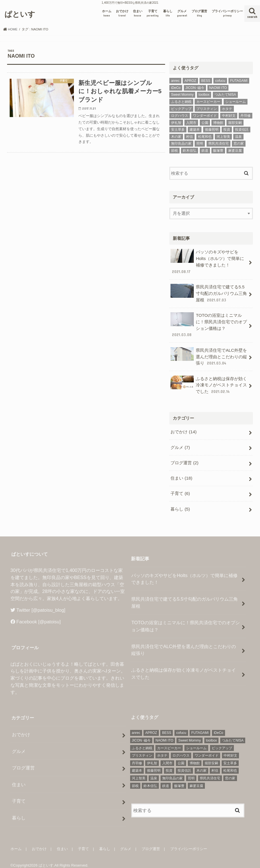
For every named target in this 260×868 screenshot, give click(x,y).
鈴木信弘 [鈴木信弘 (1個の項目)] (190, 151)
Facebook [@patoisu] (39, 616)
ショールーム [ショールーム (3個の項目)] (236, 102)
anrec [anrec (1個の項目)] (175, 81)
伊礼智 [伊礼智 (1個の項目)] (176, 123)
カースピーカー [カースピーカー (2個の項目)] (208, 102)
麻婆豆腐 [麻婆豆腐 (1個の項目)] (235, 151)
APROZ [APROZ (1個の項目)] (190, 81)
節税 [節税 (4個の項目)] (174, 151)
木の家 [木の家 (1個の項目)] (176, 137)
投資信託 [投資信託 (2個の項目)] (242, 130)
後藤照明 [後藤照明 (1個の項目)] (212, 130)
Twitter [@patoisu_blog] (41, 604)
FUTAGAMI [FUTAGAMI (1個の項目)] (239, 81)
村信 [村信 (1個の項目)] (190, 137)
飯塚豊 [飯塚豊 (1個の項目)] (218, 151)
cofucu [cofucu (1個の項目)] (220, 81)
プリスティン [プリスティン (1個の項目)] (207, 109)
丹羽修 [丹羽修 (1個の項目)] (246, 116)
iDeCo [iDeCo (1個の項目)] (176, 88)
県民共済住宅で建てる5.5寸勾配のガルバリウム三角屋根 (209, 292)
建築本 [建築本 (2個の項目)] (195, 130)
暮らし (168, 13)
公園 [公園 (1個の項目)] (205, 123)
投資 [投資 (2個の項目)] (227, 130)
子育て (153, 13)
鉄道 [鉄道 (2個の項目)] (205, 151)
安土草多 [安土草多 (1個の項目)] (178, 130)
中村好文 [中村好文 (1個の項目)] (229, 116)
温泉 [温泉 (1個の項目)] (238, 137)
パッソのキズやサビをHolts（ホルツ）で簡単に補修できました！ (207, 261)
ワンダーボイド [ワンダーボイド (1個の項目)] (205, 116)
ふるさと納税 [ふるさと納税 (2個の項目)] (181, 102)
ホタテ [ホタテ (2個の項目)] (227, 109)
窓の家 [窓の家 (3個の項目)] (239, 143)
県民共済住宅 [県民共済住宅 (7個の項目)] (219, 143)
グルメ (182, 13)
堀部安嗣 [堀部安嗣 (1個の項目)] (235, 123)
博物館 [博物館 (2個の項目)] (218, 123)
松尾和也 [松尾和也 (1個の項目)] (205, 137)
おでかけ (122, 13)
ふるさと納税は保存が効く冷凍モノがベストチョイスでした (209, 381)
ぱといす (20, 13)
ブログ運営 (199, 13)
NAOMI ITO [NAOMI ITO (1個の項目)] (218, 88)
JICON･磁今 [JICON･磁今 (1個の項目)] (195, 88)
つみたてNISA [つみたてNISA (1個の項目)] (225, 95)
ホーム (107, 13)
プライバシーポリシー (227, 13)
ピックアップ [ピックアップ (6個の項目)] (181, 109)
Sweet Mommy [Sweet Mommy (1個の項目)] (182, 95)
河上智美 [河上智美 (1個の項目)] (223, 137)
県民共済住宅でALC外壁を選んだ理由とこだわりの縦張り (209, 354)
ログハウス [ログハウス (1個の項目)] (180, 116)
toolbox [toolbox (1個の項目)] (204, 95)
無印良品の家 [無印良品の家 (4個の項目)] (181, 143)
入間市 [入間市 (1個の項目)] (191, 123)
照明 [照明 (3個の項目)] (200, 143)
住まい (138, 13)
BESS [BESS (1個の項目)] (206, 81)
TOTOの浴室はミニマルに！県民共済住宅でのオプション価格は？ (209, 323)
